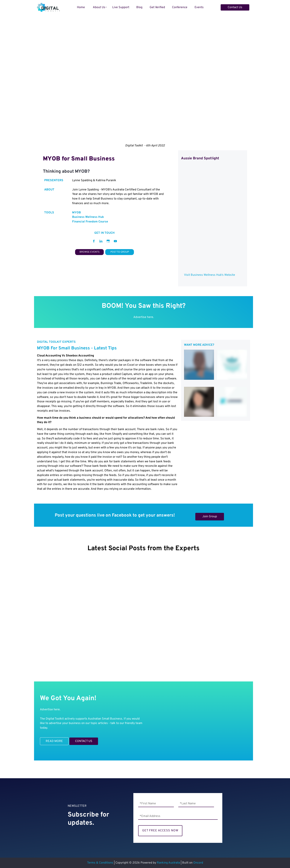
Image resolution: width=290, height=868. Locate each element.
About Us (99, 7)
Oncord (198, 863)
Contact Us (228, 6)
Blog (139, 7)
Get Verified (157, 7)
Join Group (203, 515)
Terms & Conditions (100, 863)
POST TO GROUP (120, 251)
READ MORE (49, 740)
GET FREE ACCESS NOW (160, 831)
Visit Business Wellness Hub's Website (210, 275)
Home (81, 7)
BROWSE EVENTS (89, 251)
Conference (180, 7)
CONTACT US (78, 740)
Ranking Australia (168, 863)
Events (199, 7)
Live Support (121, 7)
